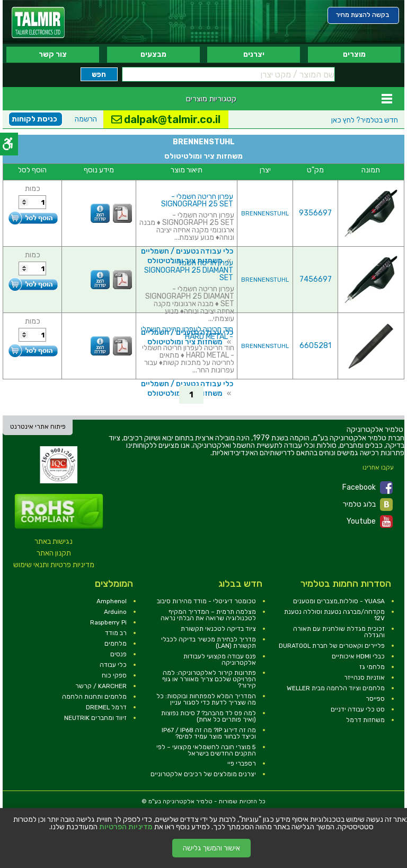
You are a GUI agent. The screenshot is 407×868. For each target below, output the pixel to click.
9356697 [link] (315, 213)
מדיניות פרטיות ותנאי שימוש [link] (54, 565)
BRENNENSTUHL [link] (265, 214)
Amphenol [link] (112, 601)
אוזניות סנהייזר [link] (364, 678)
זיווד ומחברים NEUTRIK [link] (95, 718)
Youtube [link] (370, 522)
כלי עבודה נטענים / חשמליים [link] (187, 251)
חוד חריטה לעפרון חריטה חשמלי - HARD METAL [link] (187, 333)
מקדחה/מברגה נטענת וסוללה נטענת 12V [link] (334, 615)
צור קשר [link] (53, 54)
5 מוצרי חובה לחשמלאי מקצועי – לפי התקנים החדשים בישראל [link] (206, 750)
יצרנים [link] (254, 54)
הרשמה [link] (86, 119)
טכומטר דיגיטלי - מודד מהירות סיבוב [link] (206, 601)
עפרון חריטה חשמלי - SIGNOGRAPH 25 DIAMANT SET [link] (189, 270)
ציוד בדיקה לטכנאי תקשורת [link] (218, 629)
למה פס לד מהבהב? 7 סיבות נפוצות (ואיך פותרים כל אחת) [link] (209, 716)
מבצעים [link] (153, 54)
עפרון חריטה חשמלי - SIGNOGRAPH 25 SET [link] (197, 200)
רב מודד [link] (116, 633)
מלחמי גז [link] (372, 667)
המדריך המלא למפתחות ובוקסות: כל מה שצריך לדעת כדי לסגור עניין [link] (206, 699)
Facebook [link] (368, 488)
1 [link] (191, 395)
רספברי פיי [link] (242, 763)
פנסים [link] (118, 654)
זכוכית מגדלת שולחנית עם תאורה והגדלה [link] (339, 632)
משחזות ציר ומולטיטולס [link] (185, 342)
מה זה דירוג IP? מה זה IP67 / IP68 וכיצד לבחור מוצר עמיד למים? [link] (209, 733)
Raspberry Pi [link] (108, 622)
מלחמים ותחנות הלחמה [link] (94, 697)
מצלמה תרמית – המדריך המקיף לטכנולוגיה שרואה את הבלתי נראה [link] (208, 615)
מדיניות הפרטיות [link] (126, 827)
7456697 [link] (316, 279)
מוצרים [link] (354, 54)
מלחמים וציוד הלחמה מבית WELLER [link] (336, 688)
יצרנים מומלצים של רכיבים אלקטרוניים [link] (203, 774)
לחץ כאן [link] (365, 120)
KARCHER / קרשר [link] (101, 686)
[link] (38, 23)
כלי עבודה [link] (113, 665)
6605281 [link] (315, 346)
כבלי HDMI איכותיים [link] (358, 656)
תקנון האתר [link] (54, 553)
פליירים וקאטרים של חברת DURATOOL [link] (332, 646)
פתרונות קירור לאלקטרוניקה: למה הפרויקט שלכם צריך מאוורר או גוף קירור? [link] (209, 679)
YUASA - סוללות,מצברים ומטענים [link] (339, 601)
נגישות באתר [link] (54, 541)
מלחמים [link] (116, 644)
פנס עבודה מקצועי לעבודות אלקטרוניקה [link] (220, 659)
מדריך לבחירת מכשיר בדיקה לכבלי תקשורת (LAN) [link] (209, 643)
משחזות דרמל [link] (365, 720)
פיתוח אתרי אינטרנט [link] (38, 427)
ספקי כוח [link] (114, 675)
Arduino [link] (115, 612)
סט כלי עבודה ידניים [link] (358, 709)
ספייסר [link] (375, 699)
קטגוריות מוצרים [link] (211, 99)
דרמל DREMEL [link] (106, 707)
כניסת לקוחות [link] (34, 119)
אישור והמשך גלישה (211, 848)
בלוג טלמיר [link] (368, 505)
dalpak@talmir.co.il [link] (166, 119)
